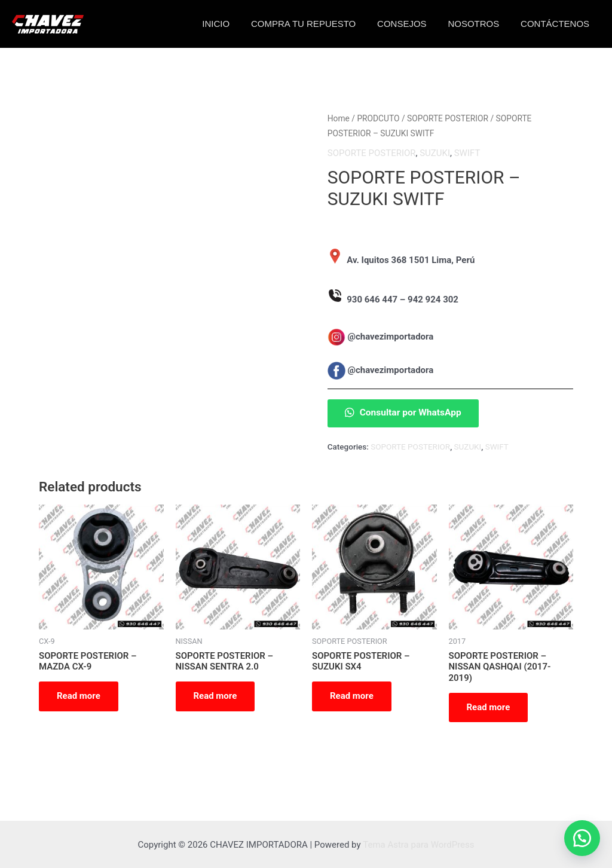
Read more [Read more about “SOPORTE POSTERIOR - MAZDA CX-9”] (79, 695)
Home (339, 118)
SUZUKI (435, 152)
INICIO (231, 24)
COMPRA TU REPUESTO (315, 24)
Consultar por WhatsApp (404, 412)
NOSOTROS (479, 24)
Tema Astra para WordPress (418, 844)
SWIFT (467, 152)
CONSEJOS (411, 24)
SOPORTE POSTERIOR (448, 118)
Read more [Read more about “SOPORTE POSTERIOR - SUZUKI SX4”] (352, 695)
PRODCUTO (378, 118)
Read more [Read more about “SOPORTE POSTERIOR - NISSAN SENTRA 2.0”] (215, 695)
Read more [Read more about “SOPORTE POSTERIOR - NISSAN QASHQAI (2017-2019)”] (489, 707)
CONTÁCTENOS (557, 24)
